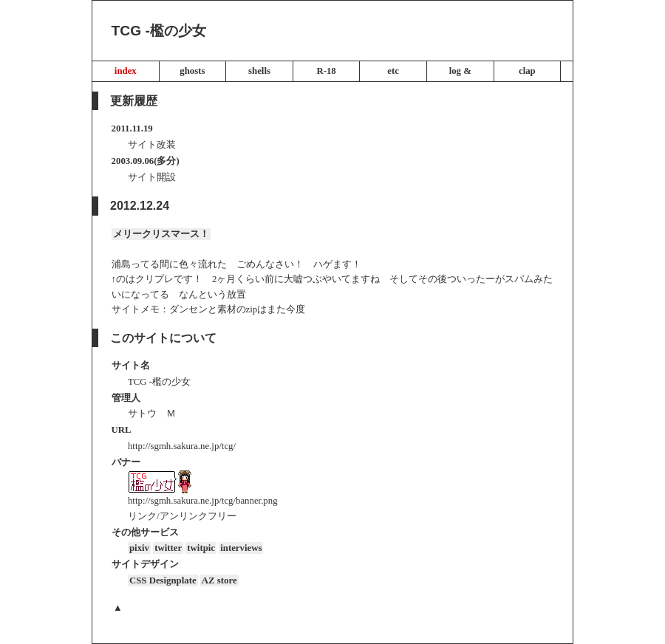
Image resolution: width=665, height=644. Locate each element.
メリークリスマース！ (161, 234)
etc (393, 71)
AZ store (219, 580)
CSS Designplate (163, 580)
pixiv (139, 548)
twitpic (201, 548)
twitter (168, 548)
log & (460, 71)
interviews (241, 548)
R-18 (326, 71)
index (126, 71)
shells (259, 71)
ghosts (192, 71)
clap (527, 71)
